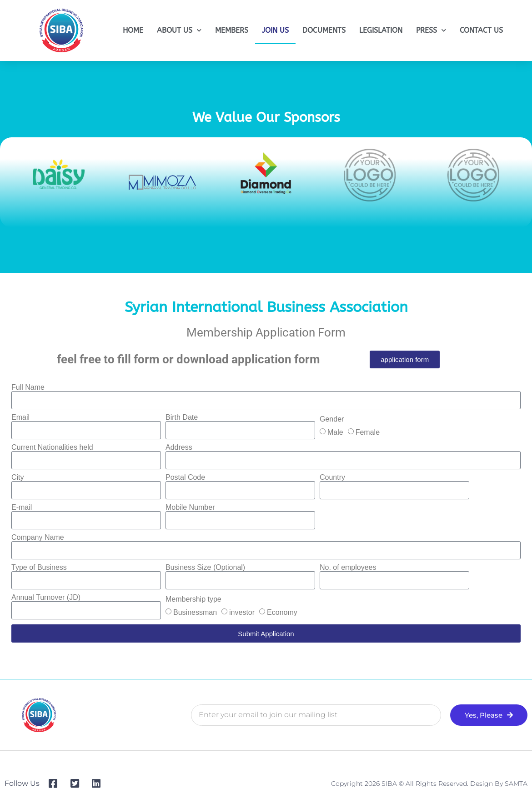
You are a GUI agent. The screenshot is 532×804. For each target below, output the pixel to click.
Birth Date (182, 417)
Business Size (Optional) (205, 568)
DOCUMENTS (324, 30)
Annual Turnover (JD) (46, 598)
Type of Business (39, 568)
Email (20, 417)
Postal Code (185, 477)
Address (179, 447)
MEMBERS (232, 30)
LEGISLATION (381, 30)
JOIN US (275, 30)
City (18, 477)
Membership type (193, 599)
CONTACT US (481, 30)
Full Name (28, 387)
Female (368, 432)
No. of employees (348, 568)
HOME (133, 30)
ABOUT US (179, 30)
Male (335, 432)
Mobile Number (190, 508)
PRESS (431, 30)
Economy (282, 612)
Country (332, 477)
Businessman (195, 612)
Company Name (38, 538)
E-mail (22, 508)
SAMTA (516, 784)
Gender (332, 419)
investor (242, 612)
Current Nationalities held (52, 447)
